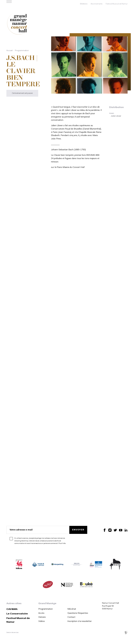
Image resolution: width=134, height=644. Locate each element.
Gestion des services (12, 633)
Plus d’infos (62, 544)
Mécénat (72, 609)
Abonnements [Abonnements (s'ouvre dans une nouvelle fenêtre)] (97, 4)
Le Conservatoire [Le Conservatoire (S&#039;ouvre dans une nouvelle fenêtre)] (17, 614)
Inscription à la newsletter (80, 621)
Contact (71, 617)
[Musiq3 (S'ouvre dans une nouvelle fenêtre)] (48, 585)
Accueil (9, 51)
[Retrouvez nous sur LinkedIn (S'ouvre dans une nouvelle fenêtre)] (126, 530)
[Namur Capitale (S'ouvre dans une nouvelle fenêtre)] (38, 565)
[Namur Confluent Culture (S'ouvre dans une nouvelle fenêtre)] (96, 565)
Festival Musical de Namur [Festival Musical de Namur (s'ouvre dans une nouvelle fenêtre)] (117, 4)
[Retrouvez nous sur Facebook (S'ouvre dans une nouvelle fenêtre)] (105, 530)
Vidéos (42, 621)
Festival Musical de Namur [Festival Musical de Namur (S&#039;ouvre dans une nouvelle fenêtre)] (18, 620)
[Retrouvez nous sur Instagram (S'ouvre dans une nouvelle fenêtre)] (110, 530)
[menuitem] (52, 609)
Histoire (42, 617)
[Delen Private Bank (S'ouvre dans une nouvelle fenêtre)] (77, 565)
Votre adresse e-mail (21, 530)
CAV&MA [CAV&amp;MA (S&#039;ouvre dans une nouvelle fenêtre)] (12, 609)
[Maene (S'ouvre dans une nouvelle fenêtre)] (115, 565)
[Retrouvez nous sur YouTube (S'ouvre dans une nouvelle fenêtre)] (121, 530)
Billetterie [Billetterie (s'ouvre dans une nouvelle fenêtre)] (84, 4)
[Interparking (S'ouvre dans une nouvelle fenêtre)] (57, 565)
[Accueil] (18, 24)
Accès (41, 613)
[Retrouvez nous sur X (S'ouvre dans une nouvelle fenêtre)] (115, 530)
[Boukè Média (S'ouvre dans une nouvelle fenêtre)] (86, 585)
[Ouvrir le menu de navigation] (9, 4)
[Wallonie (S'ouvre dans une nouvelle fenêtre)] (19, 565)
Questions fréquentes (78, 613)
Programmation (22, 51)
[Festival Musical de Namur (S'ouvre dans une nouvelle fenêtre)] (67, 585)
